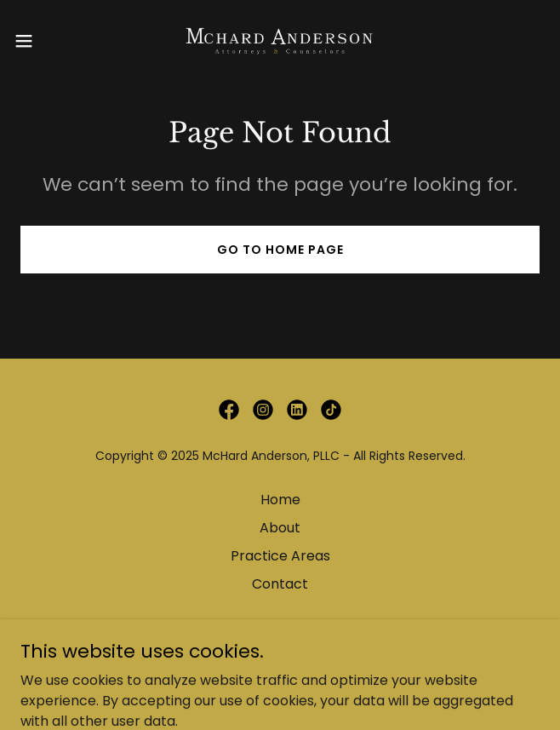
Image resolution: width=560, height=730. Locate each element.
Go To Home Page (280, 250)
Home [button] (280, 500)
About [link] (280, 528)
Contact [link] (280, 584)
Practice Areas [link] (280, 556)
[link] (280, 41)
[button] (48, 41)
